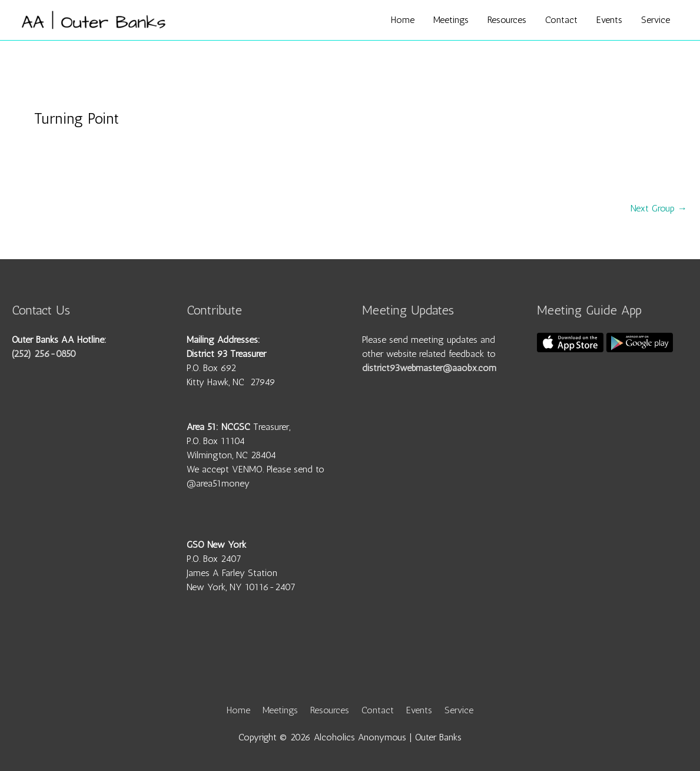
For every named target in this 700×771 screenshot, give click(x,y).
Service (656, 20)
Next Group (659, 208)
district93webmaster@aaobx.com (429, 368)
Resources (507, 20)
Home (403, 20)
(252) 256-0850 (44, 354)
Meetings (451, 20)
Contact (561, 20)
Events (609, 20)
